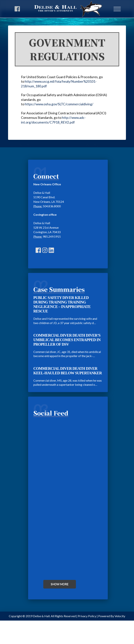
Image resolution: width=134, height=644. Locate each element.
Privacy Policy (87, 616)
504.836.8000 (52, 206)
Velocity (120, 616)
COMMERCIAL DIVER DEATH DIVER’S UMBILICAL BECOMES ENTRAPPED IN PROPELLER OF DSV (67, 340)
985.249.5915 (52, 236)
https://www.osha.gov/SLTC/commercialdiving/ (59, 104)
